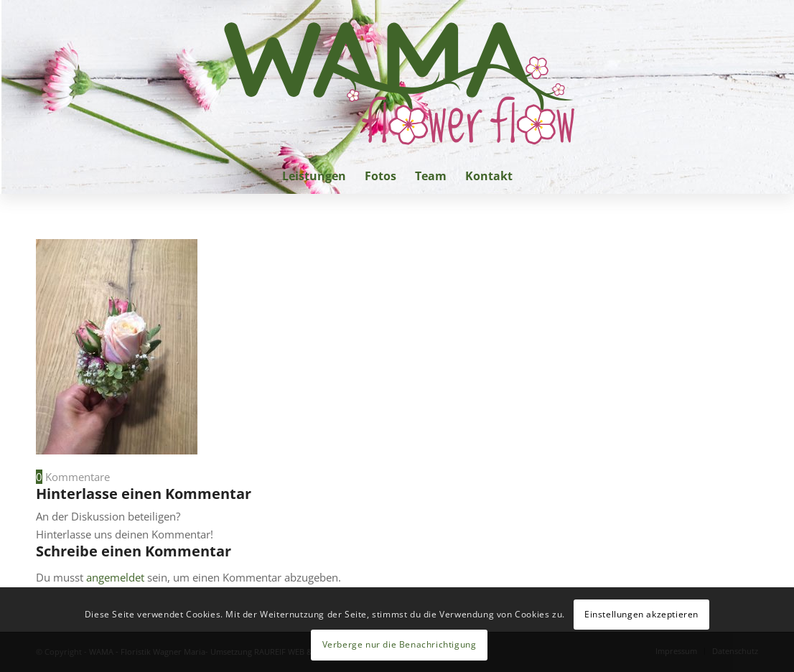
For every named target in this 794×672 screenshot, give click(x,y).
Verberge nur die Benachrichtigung (400, 644)
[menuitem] (314, 176)
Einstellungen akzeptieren (641, 614)
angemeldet (115, 577)
